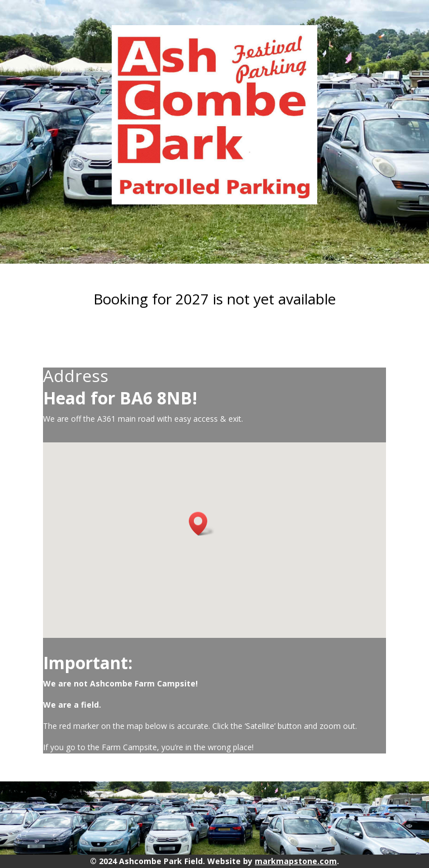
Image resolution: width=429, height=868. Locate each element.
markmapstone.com (296, 861)
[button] (202, 524)
